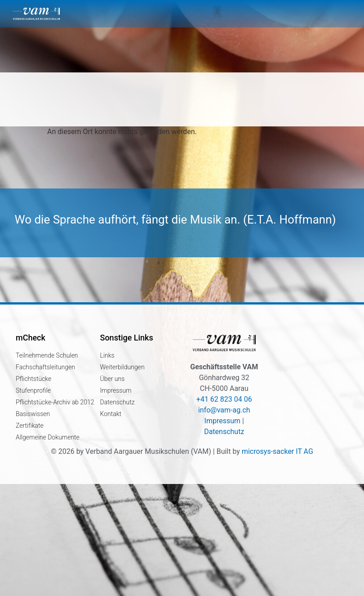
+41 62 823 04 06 (224, 399)
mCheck (31, 338)
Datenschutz (224, 432)
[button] (217, 11)
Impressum (223, 421)
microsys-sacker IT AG (277, 451)
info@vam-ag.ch (224, 410)
